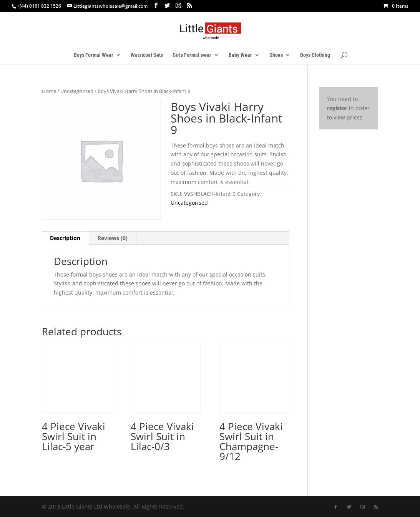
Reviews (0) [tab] (113, 238)
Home (49, 91)
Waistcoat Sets (147, 55)
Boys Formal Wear (94, 55)
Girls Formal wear (192, 55)
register (337, 108)
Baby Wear (240, 55)
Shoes (276, 55)
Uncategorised (77, 91)
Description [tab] (65, 238)
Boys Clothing (315, 55)
